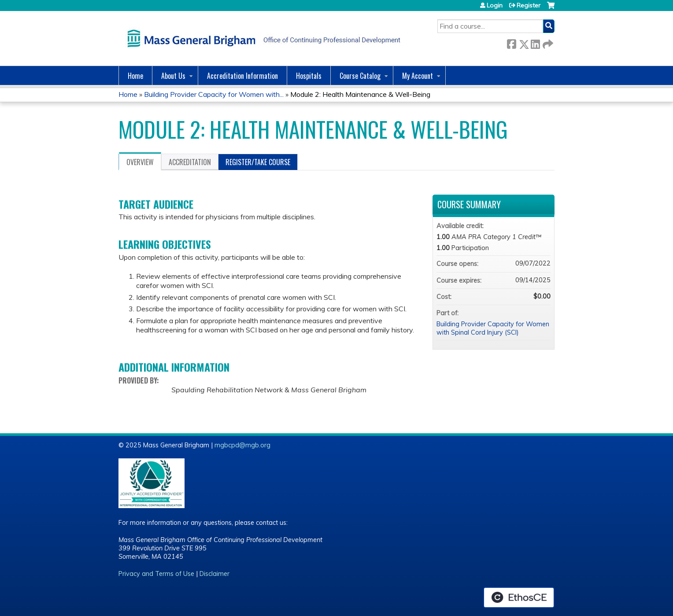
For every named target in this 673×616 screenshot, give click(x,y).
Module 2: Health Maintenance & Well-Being (360, 94)
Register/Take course (258, 162)
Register (529, 5)
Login (495, 5)
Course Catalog (360, 76)
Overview (140, 162)
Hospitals (309, 76)
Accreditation (190, 162)
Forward (547, 42)
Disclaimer (214, 574)
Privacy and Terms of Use (156, 574)
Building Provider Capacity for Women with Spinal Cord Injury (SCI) (493, 328)
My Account (418, 76)
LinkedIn (535, 42)
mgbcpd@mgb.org (242, 445)
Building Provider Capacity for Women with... (214, 94)
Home (135, 76)
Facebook (511, 42)
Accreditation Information (242, 76)
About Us (173, 76)
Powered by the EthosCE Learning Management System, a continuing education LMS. (519, 598)
